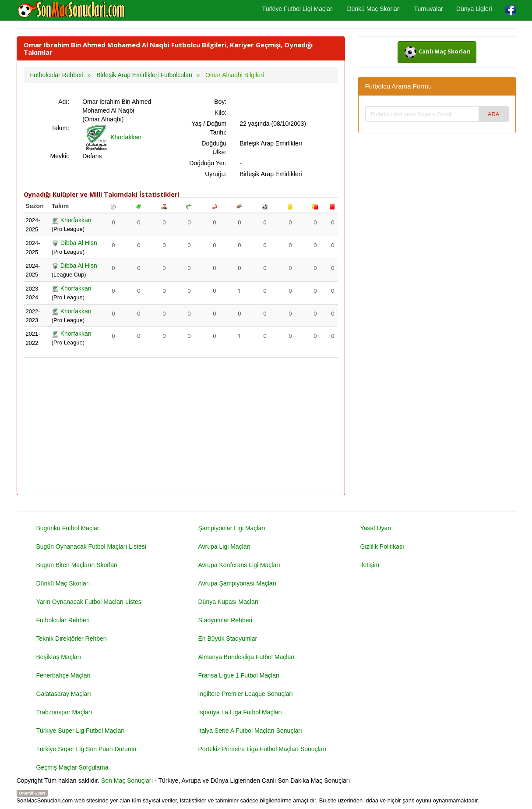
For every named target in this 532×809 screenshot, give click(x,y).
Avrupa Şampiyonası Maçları (238, 583)
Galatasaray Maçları (64, 694)
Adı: (64, 102)
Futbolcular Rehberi (63, 620)
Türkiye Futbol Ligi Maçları (298, 9)
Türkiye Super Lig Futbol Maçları (81, 731)
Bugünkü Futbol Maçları (69, 528)
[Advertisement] (181, 427)
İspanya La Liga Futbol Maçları (240, 712)
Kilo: (220, 113)
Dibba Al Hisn (74, 243)
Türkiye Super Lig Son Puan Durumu (86, 749)
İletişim (370, 565)
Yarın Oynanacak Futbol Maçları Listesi (90, 602)
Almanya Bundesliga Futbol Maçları (247, 657)
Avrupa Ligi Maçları (225, 546)
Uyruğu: (216, 174)
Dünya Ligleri (474, 9)
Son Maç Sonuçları (127, 781)
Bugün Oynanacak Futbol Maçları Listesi (91, 546)
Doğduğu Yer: (208, 163)
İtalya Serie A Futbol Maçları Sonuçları (250, 731)
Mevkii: (60, 156)
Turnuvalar (428, 9)
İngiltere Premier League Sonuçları (246, 694)
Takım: (60, 128)
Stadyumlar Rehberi (225, 620)
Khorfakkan (112, 137)
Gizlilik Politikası (382, 546)
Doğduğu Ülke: (214, 148)
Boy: (220, 102)
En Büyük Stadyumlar (228, 639)
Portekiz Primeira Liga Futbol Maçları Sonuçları (262, 749)
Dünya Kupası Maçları (229, 602)
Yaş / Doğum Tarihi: (209, 128)
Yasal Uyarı (376, 528)
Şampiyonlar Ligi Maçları (232, 528)
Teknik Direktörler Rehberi (72, 639)
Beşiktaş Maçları (59, 657)
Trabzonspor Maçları (64, 712)
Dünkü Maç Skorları (374, 9)
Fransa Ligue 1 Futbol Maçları (239, 675)
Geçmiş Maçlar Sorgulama (72, 767)
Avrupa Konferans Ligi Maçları (239, 565)
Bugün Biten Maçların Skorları (77, 565)
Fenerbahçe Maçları (64, 675)
